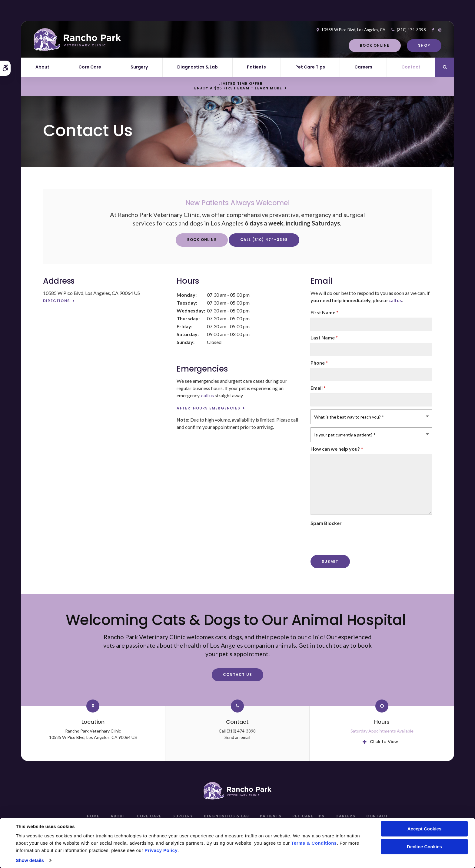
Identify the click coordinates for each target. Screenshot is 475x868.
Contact (411, 67)
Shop (415, 45)
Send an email (237, 737)
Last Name (324, 337)
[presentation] (357, 540)
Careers (363, 67)
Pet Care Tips (310, 67)
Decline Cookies (424, 847)
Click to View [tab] (384, 742)
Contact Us (237, 674)
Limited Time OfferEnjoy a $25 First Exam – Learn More (238, 86)
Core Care (90, 67)
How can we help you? (337, 449)
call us (208, 395)
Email (318, 388)
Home (93, 816)
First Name (324, 312)
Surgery (139, 67)
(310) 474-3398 (402, 30)
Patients (256, 67)
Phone (319, 363)
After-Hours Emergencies (208, 408)
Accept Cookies (425, 829)
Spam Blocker (326, 523)
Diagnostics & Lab (198, 67)
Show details (30, 860)
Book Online (365, 45)
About (42, 67)
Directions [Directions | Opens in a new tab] (56, 301)
